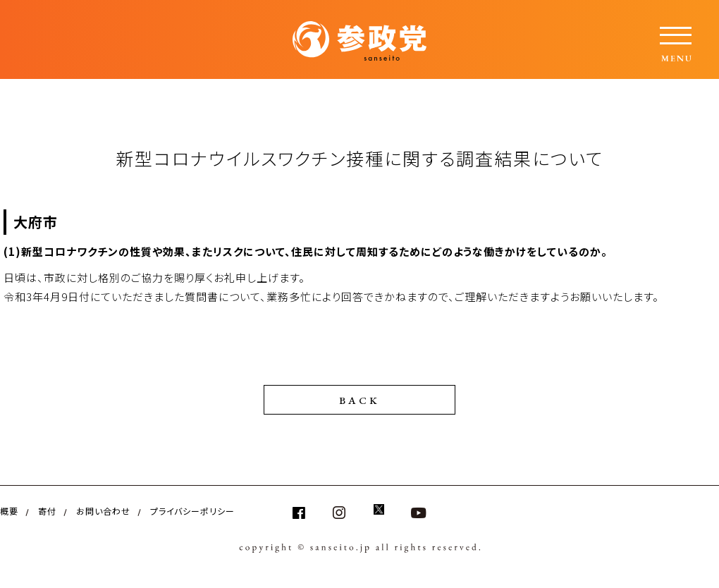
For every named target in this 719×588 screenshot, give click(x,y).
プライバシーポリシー (192, 511)
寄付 (47, 511)
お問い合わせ (103, 511)
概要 (9, 511)
